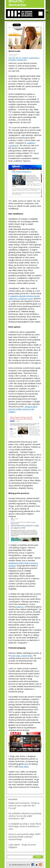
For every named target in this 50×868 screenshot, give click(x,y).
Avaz (10, 58)
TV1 (20, 58)
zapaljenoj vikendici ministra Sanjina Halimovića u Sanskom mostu (24, 297)
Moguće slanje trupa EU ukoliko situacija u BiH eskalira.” (23, 409)
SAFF (27, 764)
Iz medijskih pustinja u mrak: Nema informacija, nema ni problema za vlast (25, 827)
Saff (17, 58)
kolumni (20, 607)
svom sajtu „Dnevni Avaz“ (22, 656)
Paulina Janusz (14, 54)
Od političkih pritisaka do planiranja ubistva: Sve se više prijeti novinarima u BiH (25, 816)
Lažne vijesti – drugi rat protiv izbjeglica (22, 846)
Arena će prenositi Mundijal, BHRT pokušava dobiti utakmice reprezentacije (25, 837)
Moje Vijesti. (24, 767)
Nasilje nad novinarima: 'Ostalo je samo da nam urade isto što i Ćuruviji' (24, 806)
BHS (47, 10)
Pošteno (25, 58)
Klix (14, 58)
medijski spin (22, 60)
